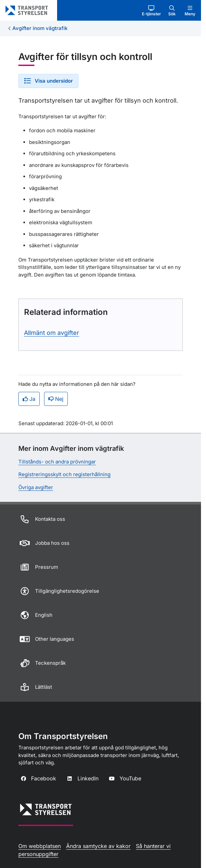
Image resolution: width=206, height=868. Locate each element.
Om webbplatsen (40, 846)
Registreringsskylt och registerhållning (64, 474)
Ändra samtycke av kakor (98, 846)
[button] (151, 10)
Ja (29, 399)
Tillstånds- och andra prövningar (57, 462)
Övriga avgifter (36, 487)
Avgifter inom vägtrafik (40, 28)
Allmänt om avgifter (52, 333)
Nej (56, 399)
